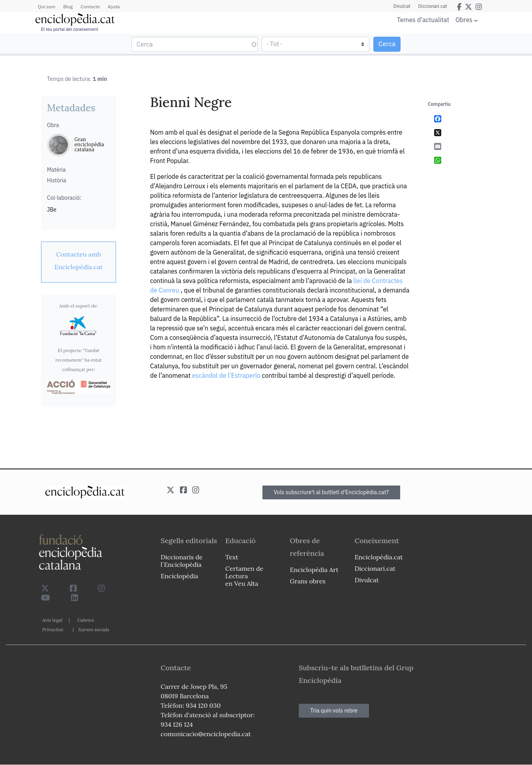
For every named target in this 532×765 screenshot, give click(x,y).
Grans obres (308, 581)
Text (232, 557)
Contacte (90, 7)
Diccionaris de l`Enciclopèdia (182, 561)
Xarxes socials (94, 629)
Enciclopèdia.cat (378, 557)
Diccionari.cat (433, 6)
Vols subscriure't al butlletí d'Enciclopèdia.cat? (332, 492)
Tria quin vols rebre (334, 711)
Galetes (86, 620)
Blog (68, 7)
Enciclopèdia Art (314, 570)
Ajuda (114, 7)
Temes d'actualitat (423, 20)
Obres (464, 20)
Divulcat (402, 6)
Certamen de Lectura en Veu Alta (244, 576)
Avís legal (52, 620)
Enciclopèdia (179, 576)
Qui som (47, 7)
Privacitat (53, 629)
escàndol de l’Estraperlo (226, 375)
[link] (79, 261)
